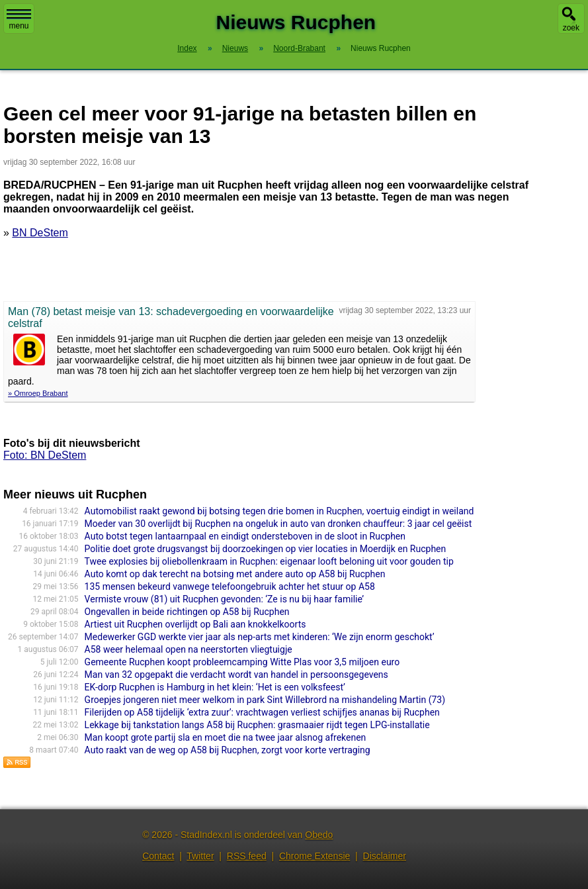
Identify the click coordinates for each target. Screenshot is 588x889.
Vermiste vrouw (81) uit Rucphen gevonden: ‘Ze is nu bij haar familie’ (225, 599)
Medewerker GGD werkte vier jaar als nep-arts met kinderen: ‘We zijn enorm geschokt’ (260, 637)
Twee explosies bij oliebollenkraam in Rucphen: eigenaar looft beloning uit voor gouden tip (269, 561)
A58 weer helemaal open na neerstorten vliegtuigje (189, 649)
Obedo (319, 835)
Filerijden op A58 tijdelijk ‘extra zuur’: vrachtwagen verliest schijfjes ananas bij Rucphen (262, 712)
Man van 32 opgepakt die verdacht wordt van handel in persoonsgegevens (236, 675)
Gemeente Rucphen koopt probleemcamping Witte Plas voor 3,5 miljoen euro (242, 662)
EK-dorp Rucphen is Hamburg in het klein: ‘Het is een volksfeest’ (215, 687)
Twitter (200, 856)
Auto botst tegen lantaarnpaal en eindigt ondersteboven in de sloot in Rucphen (245, 536)
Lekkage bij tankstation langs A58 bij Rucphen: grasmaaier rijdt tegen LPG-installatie (257, 725)
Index (187, 48)
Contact (158, 856)
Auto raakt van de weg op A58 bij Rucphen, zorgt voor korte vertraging (228, 750)
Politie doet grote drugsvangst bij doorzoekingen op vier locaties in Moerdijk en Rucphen (266, 549)
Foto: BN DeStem (45, 455)
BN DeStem (40, 233)
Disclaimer (385, 856)
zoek (571, 28)
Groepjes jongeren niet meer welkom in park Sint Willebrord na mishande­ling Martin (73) (265, 700)
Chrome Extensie (315, 856)
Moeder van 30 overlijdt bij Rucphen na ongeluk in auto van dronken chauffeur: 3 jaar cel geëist (278, 524)
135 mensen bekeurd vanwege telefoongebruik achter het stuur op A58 (230, 586)
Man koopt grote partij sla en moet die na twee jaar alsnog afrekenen (226, 737)
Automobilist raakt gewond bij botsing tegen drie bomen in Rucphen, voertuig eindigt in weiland (279, 511)
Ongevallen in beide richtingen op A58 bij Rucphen (187, 612)
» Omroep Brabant (38, 393)
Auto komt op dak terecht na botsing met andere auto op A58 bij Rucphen (235, 574)
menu (19, 20)
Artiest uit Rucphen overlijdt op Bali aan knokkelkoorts (195, 624)
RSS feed (247, 856)
